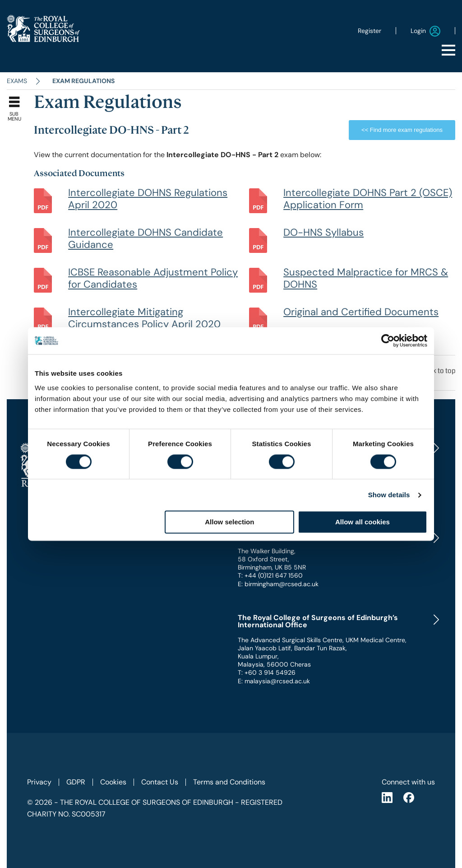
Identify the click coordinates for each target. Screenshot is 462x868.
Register (370, 31)
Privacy (39, 782)
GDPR (76, 782)
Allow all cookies (363, 522)
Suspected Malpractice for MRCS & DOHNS (366, 278)
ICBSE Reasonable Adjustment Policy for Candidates (153, 278)
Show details (389, 495)
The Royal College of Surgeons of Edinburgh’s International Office (318, 621)
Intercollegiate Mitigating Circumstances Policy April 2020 (144, 318)
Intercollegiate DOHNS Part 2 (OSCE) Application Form (368, 199)
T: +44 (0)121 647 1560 (270, 575)
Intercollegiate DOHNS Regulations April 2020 (148, 199)
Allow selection (229, 522)
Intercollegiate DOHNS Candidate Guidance (146, 238)
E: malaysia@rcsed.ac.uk (274, 681)
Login (425, 31)
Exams (17, 81)
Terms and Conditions (229, 782)
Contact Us (160, 782)
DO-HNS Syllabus (323, 232)
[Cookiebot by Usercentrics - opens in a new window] (388, 341)
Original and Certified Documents (361, 312)
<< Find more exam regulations (402, 130)
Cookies (113, 782)
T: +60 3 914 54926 (267, 672)
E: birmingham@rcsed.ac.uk (278, 584)
